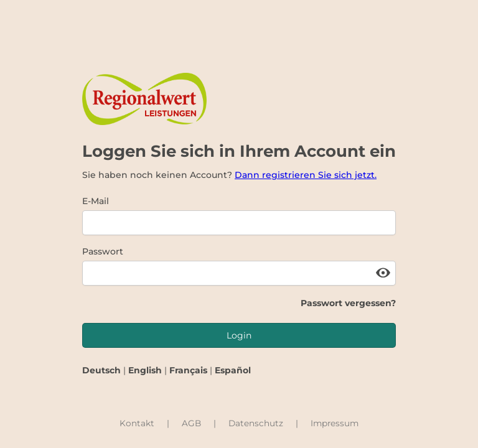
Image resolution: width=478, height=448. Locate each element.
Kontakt (137, 423)
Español (233, 370)
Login (239, 335)
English (145, 370)
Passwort (103, 251)
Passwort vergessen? (348, 303)
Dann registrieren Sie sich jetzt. (306, 175)
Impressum (335, 423)
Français (188, 370)
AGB (191, 423)
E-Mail (96, 201)
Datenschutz (256, 423)
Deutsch (101, 370)
